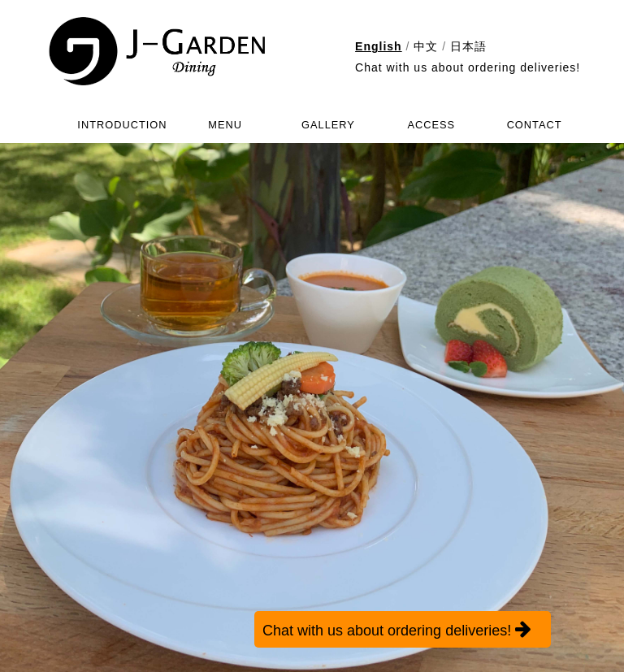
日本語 (468, 46)
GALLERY (328, 125)
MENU (225, 125)
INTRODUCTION (122, 125)
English (379, 46)
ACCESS (431, 125)
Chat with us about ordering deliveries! (468, 67)
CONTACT (535, 125)
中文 (426, 46)
